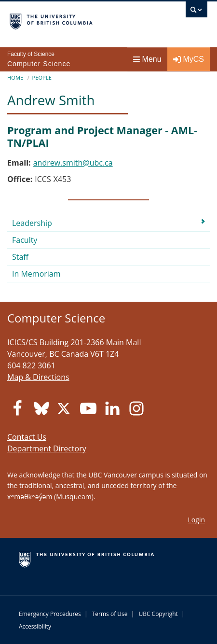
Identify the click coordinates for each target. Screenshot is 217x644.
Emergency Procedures (50, 614)
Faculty (25, 240)
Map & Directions (38, 377)
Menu (147, 59)
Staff (20, 257)
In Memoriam (36, 274)
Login (197, 520)
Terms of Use (110, 614)
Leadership (32, 223)
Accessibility (35, 626)
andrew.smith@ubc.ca (73, 163)
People (41, 77)
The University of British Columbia (79, 20)
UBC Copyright (158, 614)
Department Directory (47, 448)
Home (15, 77)
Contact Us (27, 437)
